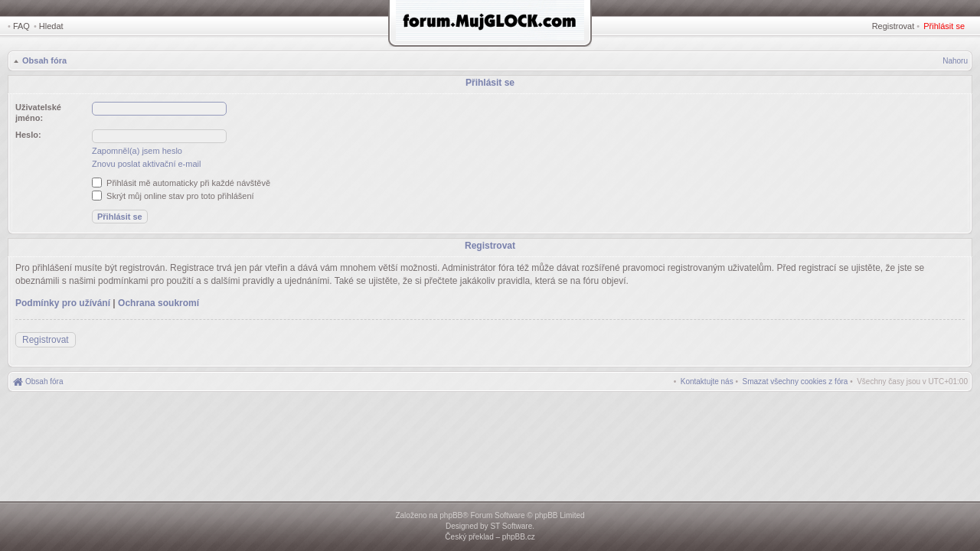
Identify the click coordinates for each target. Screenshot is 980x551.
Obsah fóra (44, 60)
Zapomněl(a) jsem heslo (137, 151)
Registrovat (893, 26)
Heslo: (28, 135)
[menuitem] (795, 381)
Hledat (51, 26)
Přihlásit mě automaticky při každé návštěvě (181, 183)
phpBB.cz (519, 537)
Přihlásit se (944, 26)
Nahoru (955, 61)
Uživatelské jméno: (38, 112)
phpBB (451, 515)
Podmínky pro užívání (63, 303)
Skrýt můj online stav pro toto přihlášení (173, 196)
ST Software (511, 526)
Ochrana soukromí (158, 303)
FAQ (21, 26)
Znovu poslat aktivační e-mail (146, 164)
